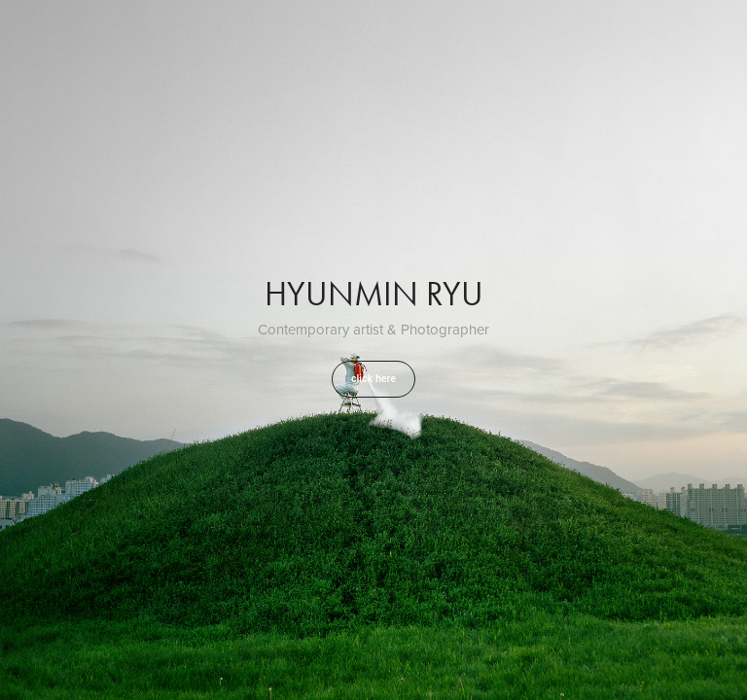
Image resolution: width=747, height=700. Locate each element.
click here (373, 379)
